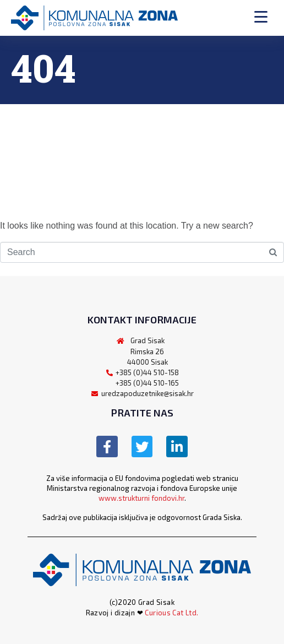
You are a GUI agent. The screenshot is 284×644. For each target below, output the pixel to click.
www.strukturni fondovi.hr (141, 498)
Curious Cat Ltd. (171, 613)
